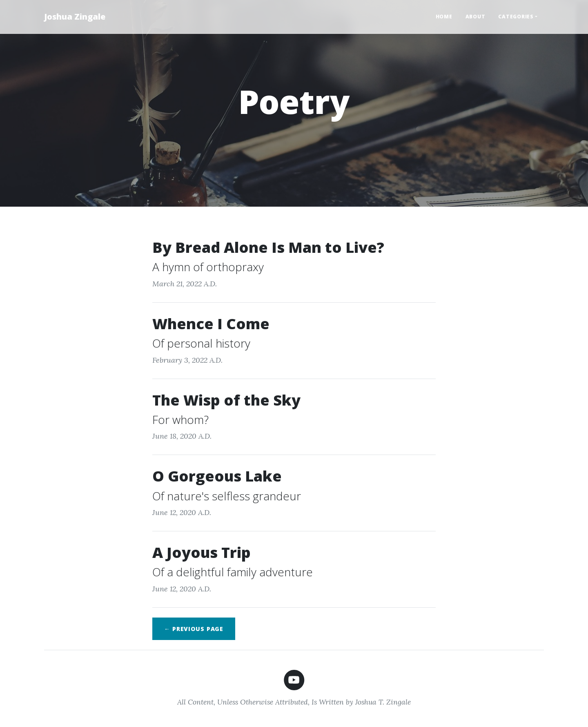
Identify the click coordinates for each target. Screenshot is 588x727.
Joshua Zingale (75, 17)
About (476, 17)
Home (444, 17)
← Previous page (194, 629)
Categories (516, 17)
